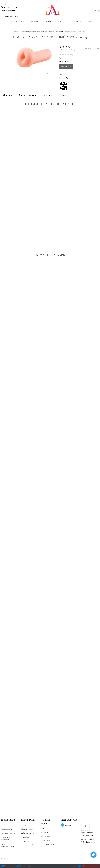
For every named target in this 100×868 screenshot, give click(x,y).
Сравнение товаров (26, 866)
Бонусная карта (86, 831)
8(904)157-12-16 (9, 7)
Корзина (75, 866)
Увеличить (53, 74)
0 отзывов (77, 55)
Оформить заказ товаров (91, 866)
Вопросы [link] (47, 95)
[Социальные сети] (94, 855)
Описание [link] (9, 95)
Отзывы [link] (62, 95)
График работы (87, 835)
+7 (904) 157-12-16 (88, 839)
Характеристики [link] (28, 95)
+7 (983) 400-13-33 (88, 842)
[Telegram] (63, 825)
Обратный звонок (9, 10)
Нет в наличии (66, 67)
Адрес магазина (87, 833)
